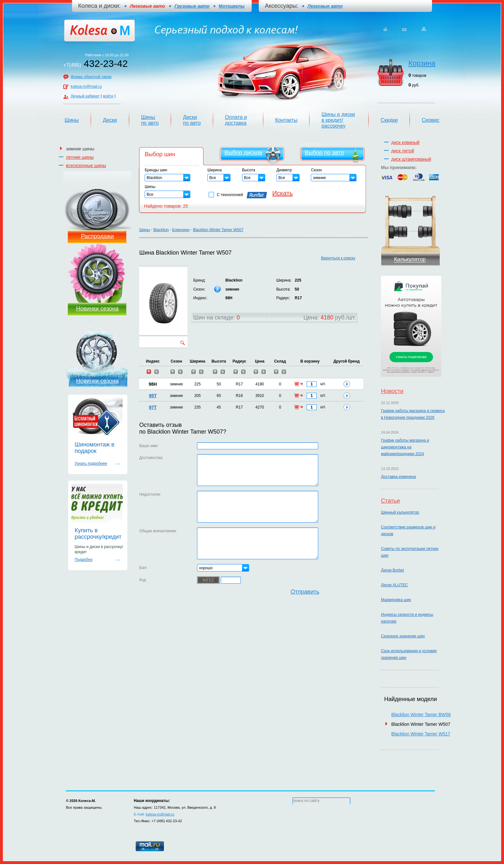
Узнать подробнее (91, 464)
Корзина (422, 63)
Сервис (431, 120)
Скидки (389, 120)
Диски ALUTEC (394, 585)
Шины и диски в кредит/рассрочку (338, 120)
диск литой (403, 151)
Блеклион (181, 230)
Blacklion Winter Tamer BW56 (421, 715)
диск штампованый (411, 159)
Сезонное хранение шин (403, 636)
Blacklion (161, 230)
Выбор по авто (324, 153)
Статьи (390, 501)
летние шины (80, 157)
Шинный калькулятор (400, 512)
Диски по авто (192, 120)
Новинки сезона (97, 309)
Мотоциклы (232, 6)
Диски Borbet (392, 570)
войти (108, 96)
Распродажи (97, 236)
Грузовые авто (192, 6)
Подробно (84, 560)
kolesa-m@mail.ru (86, 86)
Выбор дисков (243, 153)
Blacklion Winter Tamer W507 (218, 230)
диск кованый (405, 142)
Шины (72, 120)
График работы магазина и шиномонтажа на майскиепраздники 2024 (405, 447)
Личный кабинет (85, 96)
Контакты (286, 120)
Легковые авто (325, 6)
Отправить (305, 592)
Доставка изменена (398, 477)
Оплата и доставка (236, 120)
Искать (283, 193)
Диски (110, 120)
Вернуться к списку (338, 258)
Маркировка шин (396, 600)
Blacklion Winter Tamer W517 (421, 734)
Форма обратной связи (91, 77)
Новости (392, 391)
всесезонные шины (86, 166)
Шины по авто (150, 120)
